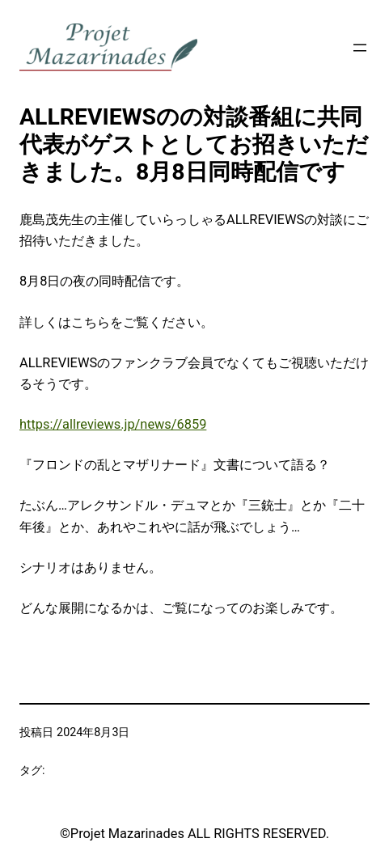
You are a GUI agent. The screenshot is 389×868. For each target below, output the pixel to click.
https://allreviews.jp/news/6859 (113, 424)
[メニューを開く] (360, 48)
